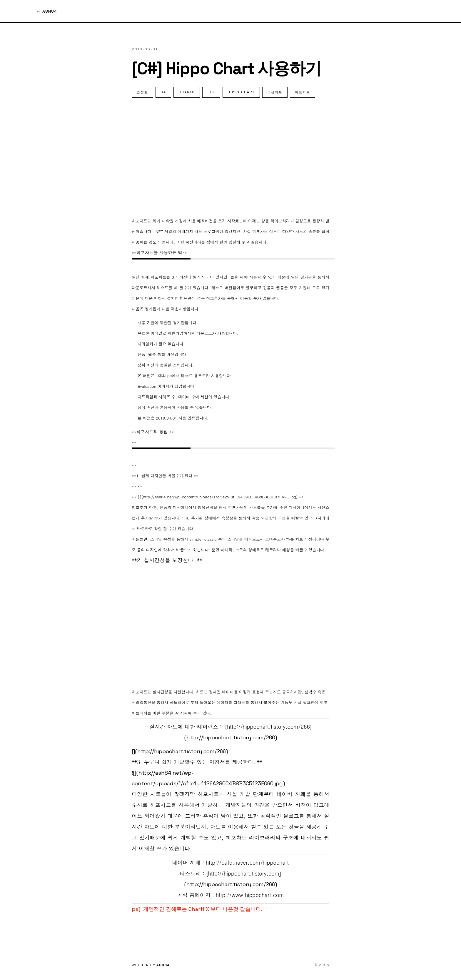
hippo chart (241, 92)
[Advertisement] (230, 157)
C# (163, 92)
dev (211, 92)
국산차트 (275, 92)
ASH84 (163, 965)
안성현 (142, 92)
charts (187, 92)
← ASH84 (47, 11)
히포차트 (303, 92)
